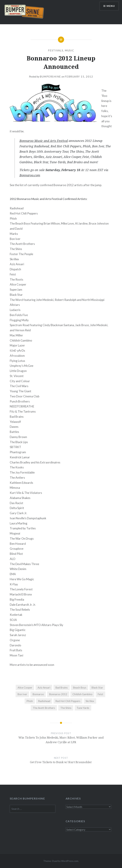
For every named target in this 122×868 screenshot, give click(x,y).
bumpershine (50, 77)
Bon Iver (22, 694)
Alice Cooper (25, 688)
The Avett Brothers (44, 708)
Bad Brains (62, 688)
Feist (100, 694)
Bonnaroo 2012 (58, 694)
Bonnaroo (38, 694)
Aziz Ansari (44, 688)
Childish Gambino (82, 694)
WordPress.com (70, 861)
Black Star (97, 688)
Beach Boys (80, 688)
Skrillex (90, 701)
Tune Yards (83, 708)
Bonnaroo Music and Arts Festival (44, 141)
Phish (30, 701)
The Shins (66, 708)
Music (69, 50)
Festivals (56, 50)
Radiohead (44, 701)
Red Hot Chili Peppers (68, 701)
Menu (111, 6)
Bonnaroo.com (30, 175)
